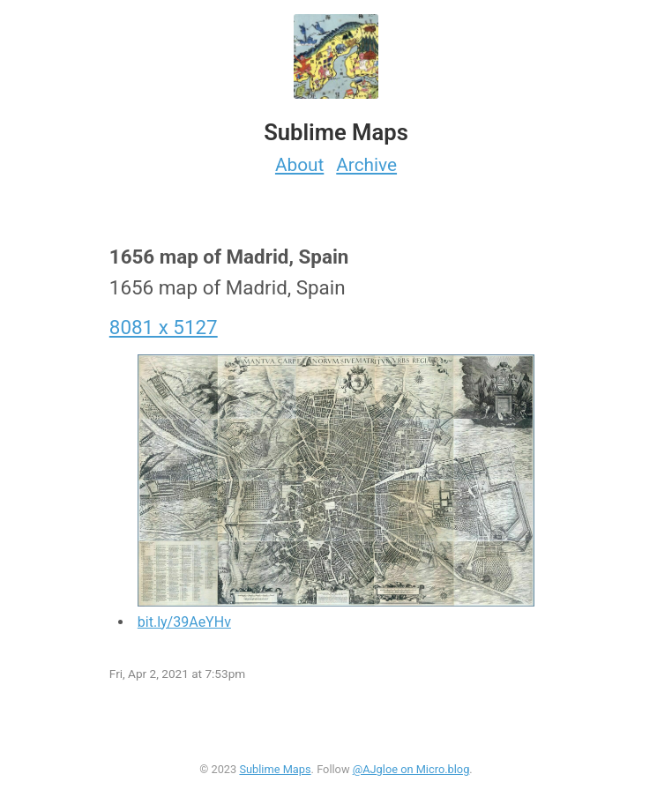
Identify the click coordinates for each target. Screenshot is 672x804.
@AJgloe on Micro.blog (411, 769)
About (299, 165)
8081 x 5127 (164, 327)
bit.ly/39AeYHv (184, 622)
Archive (366, 165)
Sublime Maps (275, 769)
